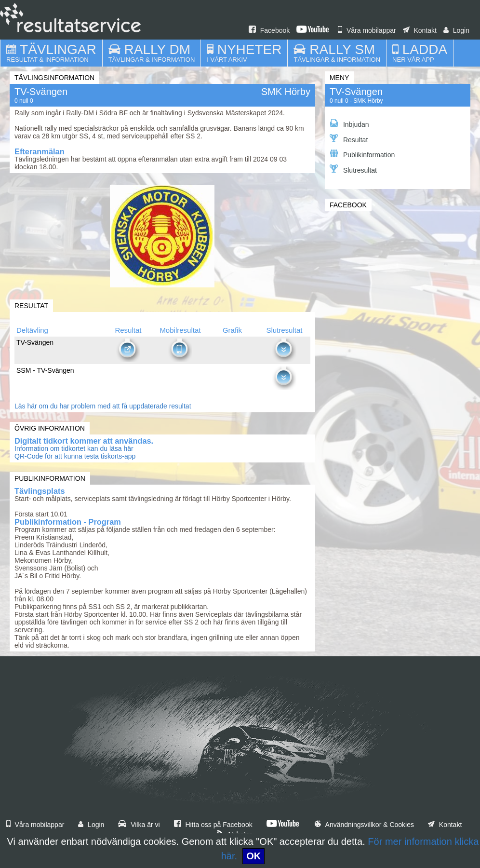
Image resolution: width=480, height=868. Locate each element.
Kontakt (420, 30)
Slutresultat (353, 169)
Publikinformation (362, 154)
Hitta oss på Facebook (213, 825)
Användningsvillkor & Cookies (364, 825)
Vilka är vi (139, 825)
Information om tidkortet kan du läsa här (74, 448)
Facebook (269, 30)
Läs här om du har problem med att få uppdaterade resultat (103, 406)
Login (456, 30)
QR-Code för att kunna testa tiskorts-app (75, 456)
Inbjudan (349, 124)
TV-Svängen (356, 92)
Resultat (349, 139)
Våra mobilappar (367, 30)
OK (253, 856)
